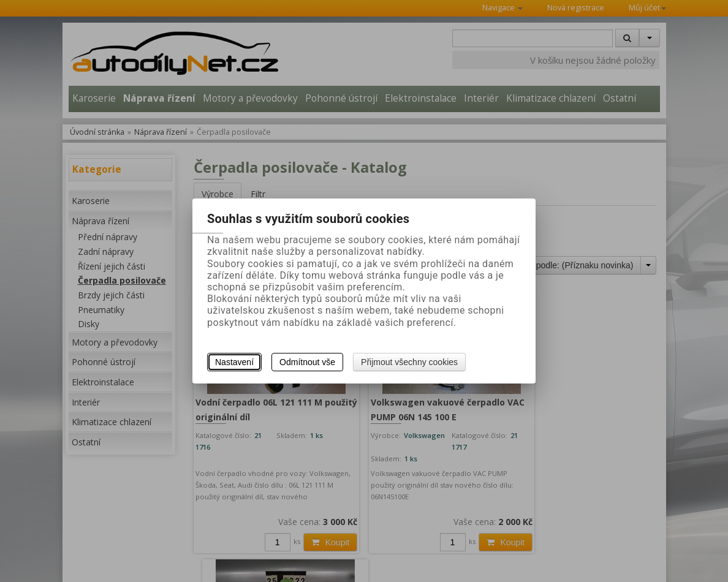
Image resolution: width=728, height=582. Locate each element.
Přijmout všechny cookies (409, 362)
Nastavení (234, 362)
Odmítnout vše (307, 362)
